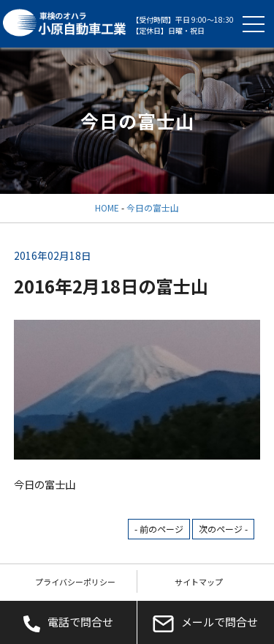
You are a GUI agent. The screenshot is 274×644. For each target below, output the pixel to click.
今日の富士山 (153, 207)
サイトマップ (199, 582)
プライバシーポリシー (75, 582)
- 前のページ (159, 529)
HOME (107, 207)
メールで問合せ (205, 623)
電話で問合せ (68, 623)
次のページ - (223, 529)
